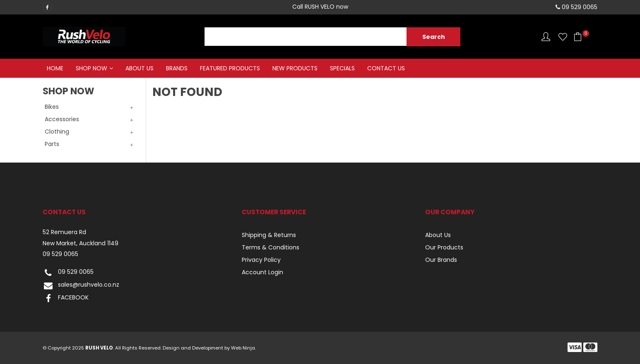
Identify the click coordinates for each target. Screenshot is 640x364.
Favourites (563, 37)
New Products (295, 68)
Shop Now (91, 68)
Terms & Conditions (271, 247)
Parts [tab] (52, 144)
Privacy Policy (261, 260)
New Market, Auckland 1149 (81, 243)
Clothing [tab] (57, 132)
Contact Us (386, 68)
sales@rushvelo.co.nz (81, 286)
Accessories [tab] (62, 119)
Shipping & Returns (269, 235)
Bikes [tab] (52, 107)
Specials (342, 68)
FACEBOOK (66, 298)
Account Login (262, 272)
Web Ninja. (243, 348)
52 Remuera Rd (64, 232)
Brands (177, 68)
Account (546, 37)
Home (55, 68)
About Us (140, 68)
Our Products (444, 247)
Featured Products (230, 68)
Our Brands (441, 260)
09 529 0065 (60, 254)
